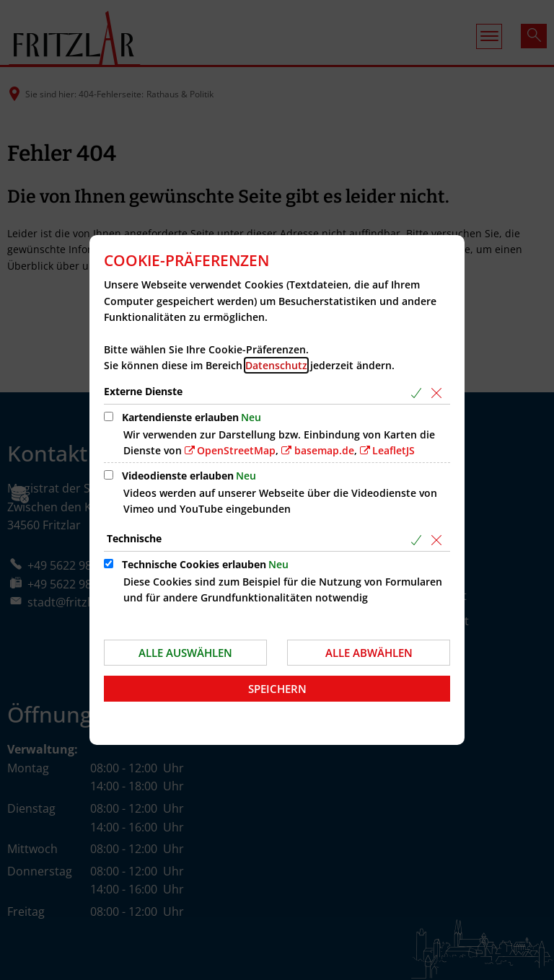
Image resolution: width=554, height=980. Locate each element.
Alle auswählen (185, 653)
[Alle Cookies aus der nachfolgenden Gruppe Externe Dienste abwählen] (439, 393)
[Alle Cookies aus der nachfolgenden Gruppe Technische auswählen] (419, 540)
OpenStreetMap (236, 450)
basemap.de (324, 450)
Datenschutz (276, 365)
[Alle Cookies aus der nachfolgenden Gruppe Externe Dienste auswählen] (419, 393)
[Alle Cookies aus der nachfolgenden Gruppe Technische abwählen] (439, 540)
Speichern (277, 689)
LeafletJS (393, 450)
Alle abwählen (369, 653)
